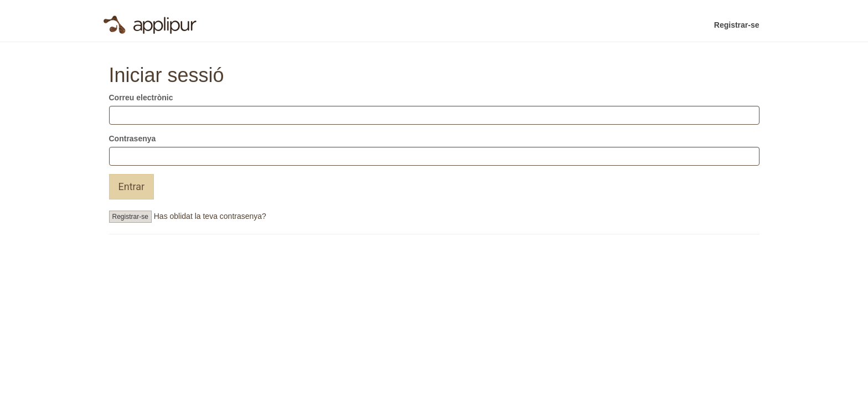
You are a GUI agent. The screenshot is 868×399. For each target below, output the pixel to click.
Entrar (132, 186)
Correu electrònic (141, 98)
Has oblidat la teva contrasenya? (210, 216)
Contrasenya (133, 139)
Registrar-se (737, 25)
